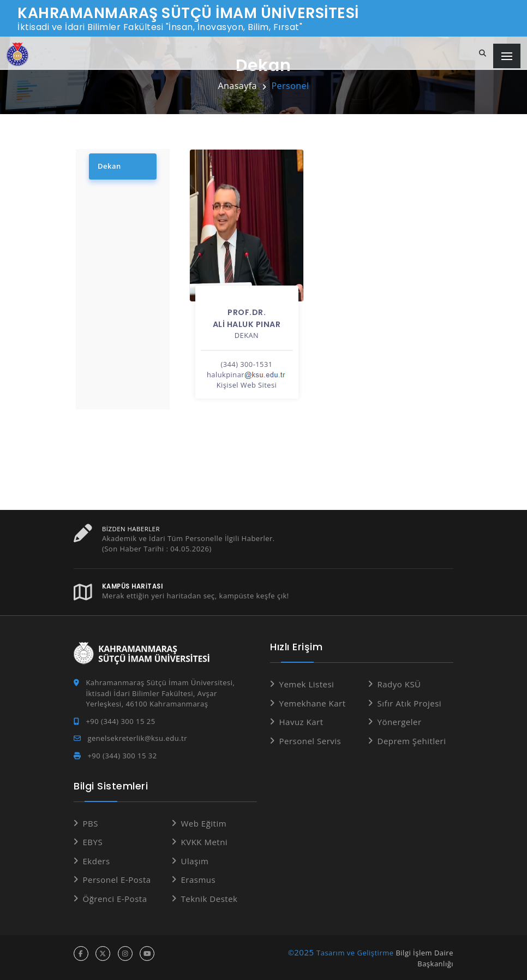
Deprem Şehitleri (412, 741)
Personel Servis (310, 741)
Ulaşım (195, 861)
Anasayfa (237, 86)
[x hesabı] (103, 954)
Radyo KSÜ (399, 684)
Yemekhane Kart (313, 703)
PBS (91, 823)
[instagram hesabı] (125, 954)
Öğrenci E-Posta (115, 899)
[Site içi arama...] (483, 54)
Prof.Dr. (247, 312)
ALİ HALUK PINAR (247, 324)
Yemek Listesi (307, 684)
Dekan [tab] (109, 166)
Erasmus (199, 880)
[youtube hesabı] (147, 954)
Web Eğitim (204, 823)
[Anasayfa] (17, 54)
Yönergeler (400, 722)
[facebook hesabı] (81, 954)
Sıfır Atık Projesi (410, 703)
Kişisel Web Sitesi (247, 385)
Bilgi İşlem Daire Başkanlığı (424, 958)
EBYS (93, 842)
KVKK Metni (205, 842)
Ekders (97, 861)
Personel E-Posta (117, 880)
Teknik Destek (209, 899)
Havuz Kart (301, 722)
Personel (290, 86)
